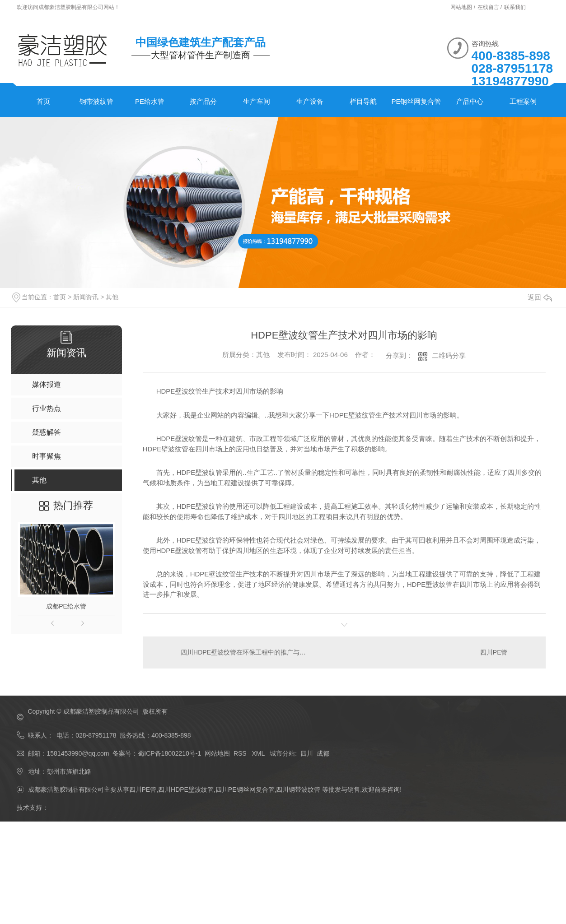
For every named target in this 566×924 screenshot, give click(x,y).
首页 (43, 101)
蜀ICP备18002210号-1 (169, 753)
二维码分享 (449, 355)
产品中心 (470, 101)
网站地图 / (463, 7)
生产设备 (310, 101)
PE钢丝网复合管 (416, 101)
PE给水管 (150, 101)
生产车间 (257, 101)
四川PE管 (494, 652)
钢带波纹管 (96, 101)
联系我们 (515, 7)
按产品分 (203, 101)
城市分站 (282, 753)
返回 (540, 297)
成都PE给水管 (66, 606)
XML (259, 753)
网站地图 (217, 753)
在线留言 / (491, 7)
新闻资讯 (86, 297)
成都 (323, 753)
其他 (112, 297)
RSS (241, 753)
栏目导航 (363, 101)
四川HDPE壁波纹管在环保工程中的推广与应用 (243, 652)
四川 (307, 753)
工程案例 (523, 101)
